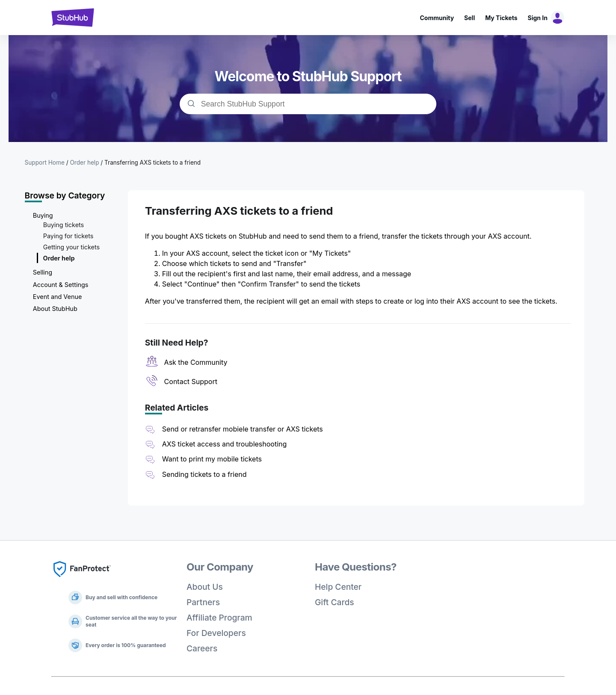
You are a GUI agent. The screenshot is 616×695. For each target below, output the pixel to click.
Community (437, 18)
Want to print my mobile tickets (212, 459)
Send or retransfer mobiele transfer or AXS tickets (243, 429)
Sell (469, 18)
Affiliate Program (219, 618)
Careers (202, 648)
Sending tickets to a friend (204, 474)
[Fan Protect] (82, 580)
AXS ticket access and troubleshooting (225, 444)
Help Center (338, 587)
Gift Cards (335, 602)
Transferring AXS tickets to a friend (153, 163)
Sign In (538, 18)
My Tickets (501, 18)
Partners (203, 602)
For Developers (216, 633)
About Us (205, 587)
